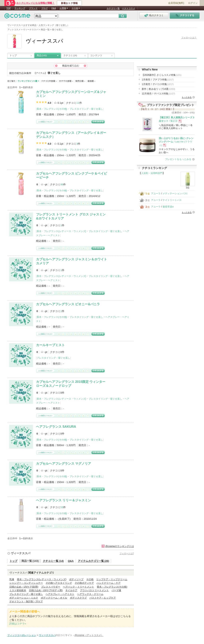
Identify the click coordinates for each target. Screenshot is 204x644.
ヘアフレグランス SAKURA (56, 427)
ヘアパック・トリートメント (78, 587)
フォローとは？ (189, 38)
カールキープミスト (50, 345)
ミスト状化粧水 (18, 590)
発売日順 (80, 81)
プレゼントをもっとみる (178, 159)
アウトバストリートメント (94, 590)
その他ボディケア (84, 583)
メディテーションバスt (175, 194)
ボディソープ (76, 579)
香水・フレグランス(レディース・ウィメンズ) (61, 231)
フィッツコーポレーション (22, 635)
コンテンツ (96, 55)
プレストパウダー (51, 587)
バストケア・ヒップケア (103, 598)
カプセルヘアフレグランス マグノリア (64, 464)
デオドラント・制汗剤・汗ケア (26, 602)
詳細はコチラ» (18, 624)
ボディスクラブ (78, 598)
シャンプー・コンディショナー (26, 583)
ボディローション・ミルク (24, 598)
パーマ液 (116, 590)
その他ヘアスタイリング (59, 583)
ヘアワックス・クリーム (90, 594)
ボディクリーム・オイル (54, 598)
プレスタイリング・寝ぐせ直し (86, 109)
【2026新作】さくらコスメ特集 (162, 75)
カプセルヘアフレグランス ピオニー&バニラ (68, 304)
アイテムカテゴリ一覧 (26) (94, 561)
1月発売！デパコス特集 (158, 84)
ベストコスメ (128, 8)
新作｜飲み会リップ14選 (158, 89)
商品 (42, 55)
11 (78, 103)
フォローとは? (127, 553)
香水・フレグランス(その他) (52, 109)
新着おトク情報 (69, 3)
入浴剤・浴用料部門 (152, 173)
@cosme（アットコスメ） (89, 635)
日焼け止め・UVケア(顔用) (24, 587)
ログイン (193, 3)
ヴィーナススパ (21, 553)
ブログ (45, 8)
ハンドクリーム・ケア (109, 583)
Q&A (54, 8)
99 (62, 184)
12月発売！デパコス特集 (158, 94)
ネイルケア (71, 590)
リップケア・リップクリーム (112, 579)
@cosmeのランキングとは (120, 546)
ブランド (33, 8)
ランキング (20, 8)
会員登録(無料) (176, 3)
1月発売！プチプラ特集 (158, 80)
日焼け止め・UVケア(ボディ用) (46, 590)
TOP (9, 8)
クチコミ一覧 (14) (53, 561)
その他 (90, 579)
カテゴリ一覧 (113, 8)
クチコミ (70, 55)
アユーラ (156, 194)
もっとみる (187, 97)
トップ (13, 55)
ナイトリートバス (172, 200)
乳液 (12, 579)
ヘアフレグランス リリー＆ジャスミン (64, 500)
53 (62, 507)
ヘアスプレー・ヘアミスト (60, 594)
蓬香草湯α (168, 207)
